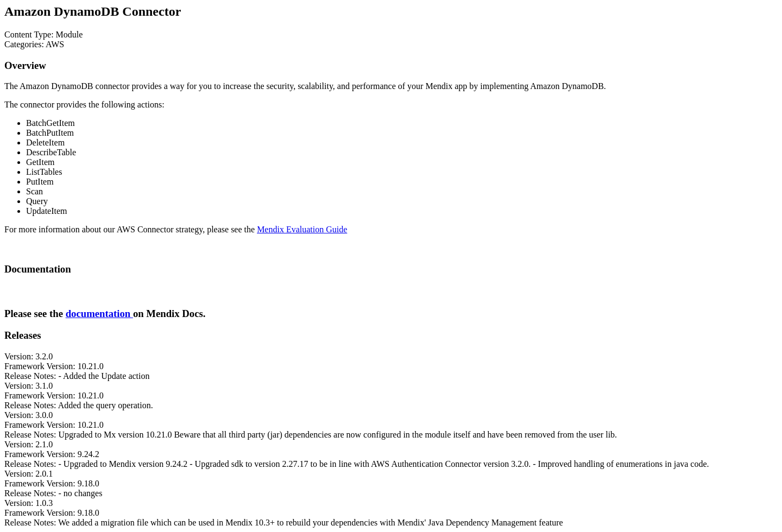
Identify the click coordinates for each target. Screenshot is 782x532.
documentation (99, 313)
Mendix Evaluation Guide (302, 229)
